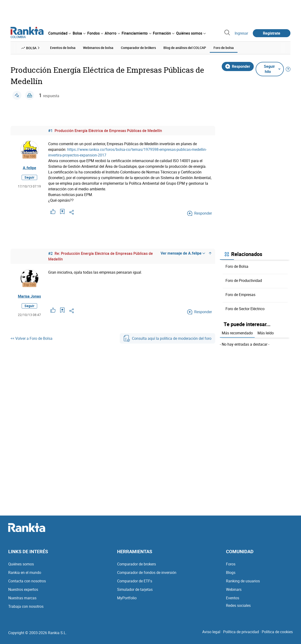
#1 (50, 131)
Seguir (29, 177)
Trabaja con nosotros (26, 606)
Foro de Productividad (244, 280)
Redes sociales (238, 605)
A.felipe (30, 168)
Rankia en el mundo (25, 572)
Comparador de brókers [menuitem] (138, 48)
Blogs (231, 572)
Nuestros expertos (23, 589)
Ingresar (241, 33)
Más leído (266, 333)
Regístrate (272, 33)
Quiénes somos (21, 564)
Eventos (233, 598)
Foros (231, 564)
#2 (50, 253)
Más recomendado (237, 333)
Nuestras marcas (22, 598)
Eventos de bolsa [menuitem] (63, 48)
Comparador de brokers (137, 564)
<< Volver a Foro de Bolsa (32, 338)
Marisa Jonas (29, 296)
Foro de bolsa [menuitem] (224, 48)
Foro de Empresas (240, 295)
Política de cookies (277, 632)
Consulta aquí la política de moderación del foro (167, 338)
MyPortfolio (127, 598)
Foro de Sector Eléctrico (245, 309)
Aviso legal (211, 632)
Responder (238, 66)
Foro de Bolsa (237, 266)
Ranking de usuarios (243, 581)
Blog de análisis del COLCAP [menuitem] (185, 48)
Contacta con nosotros (27, 581)
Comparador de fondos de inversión (147, 572)
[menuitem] (59, 33)
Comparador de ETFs (135, 581)
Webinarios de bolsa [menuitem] (98, 48)
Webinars (234, 589)
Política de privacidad (241, 632)
